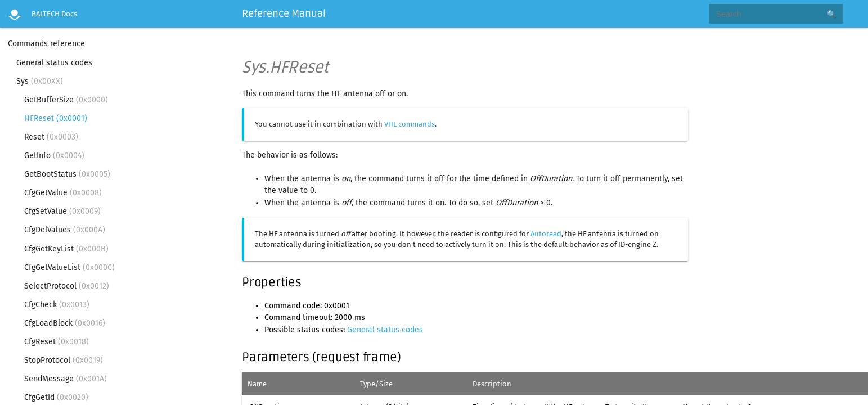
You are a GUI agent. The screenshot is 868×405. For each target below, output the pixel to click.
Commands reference (46, 44)
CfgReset (57, 342)
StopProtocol (64, 360)
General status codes (54, 63)
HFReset (56, 118)
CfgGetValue (63, 193)
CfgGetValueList (69, 267)
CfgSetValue (62, 211)
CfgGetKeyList (66, 249)
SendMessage (66, 379)
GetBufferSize (66, 100)
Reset (51, 137)
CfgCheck (57, 305)
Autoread (546, 234)
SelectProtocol (67, 286)
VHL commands (410, 124)
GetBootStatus (67, 174)
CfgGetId (56, 397)
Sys (40, 81)
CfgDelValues (65, 230)
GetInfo (54, 156)
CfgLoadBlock (65, 323)
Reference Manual (284, 13)
